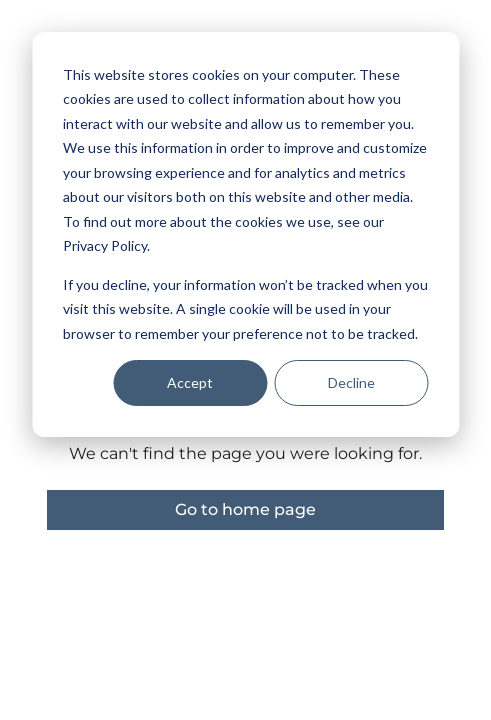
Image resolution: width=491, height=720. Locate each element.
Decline (351, 382)
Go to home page (245, 509)
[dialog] (245, 234)
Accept (190, 382)
